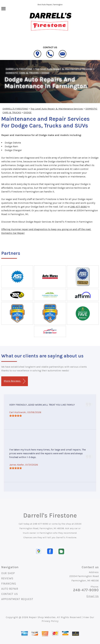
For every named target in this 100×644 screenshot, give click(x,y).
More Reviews (14, 381)
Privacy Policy (50, 621)
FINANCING (9, 584)
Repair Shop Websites (42, 617)
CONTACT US (10, 594)
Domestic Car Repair (13, 233)
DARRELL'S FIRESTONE (19, 69)
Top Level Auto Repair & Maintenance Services (64, 69)
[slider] (16, 416)
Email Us (93, 596)
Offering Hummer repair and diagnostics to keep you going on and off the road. (46, 229)
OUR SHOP (8, 573)
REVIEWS (7, 578)
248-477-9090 (79, 207)
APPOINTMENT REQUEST (17, 599)
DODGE (46, 73)
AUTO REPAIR (10, 589)
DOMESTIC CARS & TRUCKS (22, 73)
